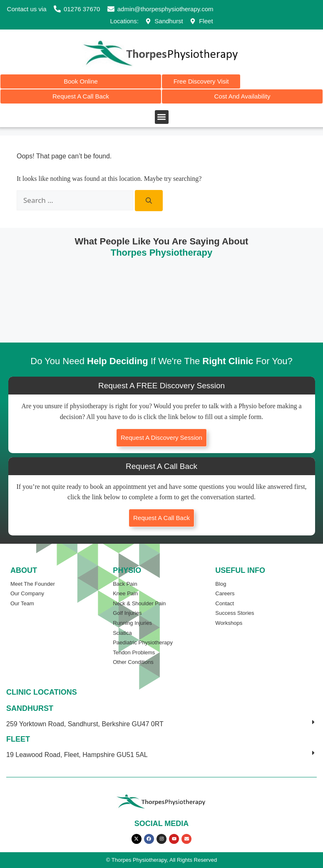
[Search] (149, 201)
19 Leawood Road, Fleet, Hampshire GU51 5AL (77, 755)
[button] (162, 117)
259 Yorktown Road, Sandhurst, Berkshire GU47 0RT (85, 724)
